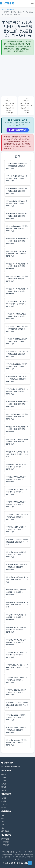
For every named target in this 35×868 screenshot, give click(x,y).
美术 (3, 825)
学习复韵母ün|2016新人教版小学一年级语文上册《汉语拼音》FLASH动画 (17, 442)
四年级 (4, 784)
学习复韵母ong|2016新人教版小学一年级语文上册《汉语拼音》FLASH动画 (17, 379)
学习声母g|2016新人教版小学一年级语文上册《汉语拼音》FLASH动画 (17, 555)
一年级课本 (10, 10)
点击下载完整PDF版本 (18, 130)
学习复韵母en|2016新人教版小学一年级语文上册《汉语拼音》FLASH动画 (17, 291)
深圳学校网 (5, 839)
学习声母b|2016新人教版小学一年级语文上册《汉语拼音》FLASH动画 (17, 492)
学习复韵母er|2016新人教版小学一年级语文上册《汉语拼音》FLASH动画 (17, 316)
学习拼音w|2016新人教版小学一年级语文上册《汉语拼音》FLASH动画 (17, 467)
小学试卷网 (5, 842)
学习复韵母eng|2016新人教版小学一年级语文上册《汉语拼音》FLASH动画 (17, 304)
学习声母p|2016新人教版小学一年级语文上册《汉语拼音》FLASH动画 (17, 642)
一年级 (4, 775)
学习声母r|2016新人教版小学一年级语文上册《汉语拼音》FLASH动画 (17, 667)
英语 (3, 822)
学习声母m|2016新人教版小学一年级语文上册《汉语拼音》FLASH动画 (17, 617)
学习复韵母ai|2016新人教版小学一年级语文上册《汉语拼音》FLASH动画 (17, 229)
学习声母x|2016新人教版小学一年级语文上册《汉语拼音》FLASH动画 (17, 718)
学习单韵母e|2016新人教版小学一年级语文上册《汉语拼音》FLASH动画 (17, 178)
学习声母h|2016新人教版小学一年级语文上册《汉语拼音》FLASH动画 (17, 567)
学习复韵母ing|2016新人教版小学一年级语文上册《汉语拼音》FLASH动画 (17, 354)
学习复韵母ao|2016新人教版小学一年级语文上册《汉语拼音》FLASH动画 (17, 266)
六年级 (4, 790)
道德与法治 (5, 831)
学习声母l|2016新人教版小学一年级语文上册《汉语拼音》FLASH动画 (17, 605)
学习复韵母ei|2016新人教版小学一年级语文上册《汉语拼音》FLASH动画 (17, 279)
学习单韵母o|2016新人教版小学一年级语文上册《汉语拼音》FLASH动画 (17, 191)
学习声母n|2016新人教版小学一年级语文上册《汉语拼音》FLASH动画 (17, 630)
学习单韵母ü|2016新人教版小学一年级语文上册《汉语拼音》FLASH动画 (17, 216)
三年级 (4, 781)
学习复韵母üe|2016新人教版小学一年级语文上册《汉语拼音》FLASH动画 (17, 404)
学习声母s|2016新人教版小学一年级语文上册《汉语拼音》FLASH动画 (17, 680)
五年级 (4, 787)
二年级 (4, 778)
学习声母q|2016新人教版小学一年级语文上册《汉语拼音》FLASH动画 (17, 655)
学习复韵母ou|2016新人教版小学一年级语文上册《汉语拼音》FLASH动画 (17, 391)
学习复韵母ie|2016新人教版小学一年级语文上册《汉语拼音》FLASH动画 (17, 329)
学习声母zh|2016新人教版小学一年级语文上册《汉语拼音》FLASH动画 (17, 743)
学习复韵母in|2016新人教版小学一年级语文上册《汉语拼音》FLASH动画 (17, 341)
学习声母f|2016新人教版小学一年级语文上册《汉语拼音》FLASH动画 (17, 542)
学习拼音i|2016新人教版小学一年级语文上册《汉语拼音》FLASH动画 (17, 454)
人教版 (4, 798)
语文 (3, 815)
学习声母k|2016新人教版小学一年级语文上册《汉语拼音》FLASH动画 (17, 592)
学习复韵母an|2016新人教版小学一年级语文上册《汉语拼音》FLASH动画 (17, 241)
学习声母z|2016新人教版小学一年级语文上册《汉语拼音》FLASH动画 (17, 730)
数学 (3, 818)
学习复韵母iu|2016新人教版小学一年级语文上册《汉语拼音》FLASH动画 (17, 366)
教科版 (4, 807)
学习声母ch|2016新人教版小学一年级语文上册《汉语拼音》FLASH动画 (17, 517)
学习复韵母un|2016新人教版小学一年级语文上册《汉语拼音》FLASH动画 (17, 429)
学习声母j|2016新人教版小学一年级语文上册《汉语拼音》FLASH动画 (17, 580)
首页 (3, 10)
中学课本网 (5, 845)
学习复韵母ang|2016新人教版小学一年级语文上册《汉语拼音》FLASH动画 (17, 254)
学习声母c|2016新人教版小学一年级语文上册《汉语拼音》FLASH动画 (17, 504)
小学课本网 (7, 3)
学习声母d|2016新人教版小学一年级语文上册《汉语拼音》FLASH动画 (17, 529)
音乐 (3, 828)
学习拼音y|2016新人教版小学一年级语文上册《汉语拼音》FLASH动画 (17, 479)
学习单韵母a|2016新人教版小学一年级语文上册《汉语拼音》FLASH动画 (17, 166)
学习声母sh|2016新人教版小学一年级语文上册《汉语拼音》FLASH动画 (17, 692)
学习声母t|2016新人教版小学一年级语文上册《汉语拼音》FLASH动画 (17, 705)
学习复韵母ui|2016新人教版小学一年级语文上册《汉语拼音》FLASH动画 (17, 417)
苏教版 (4, 801)
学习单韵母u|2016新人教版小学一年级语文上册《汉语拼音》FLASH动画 (17, 204)
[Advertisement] (17, 74)
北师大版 (4, 804)
